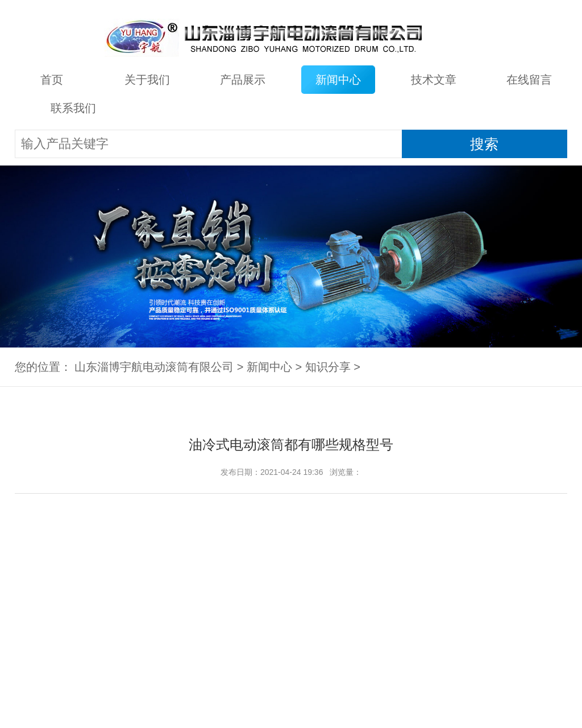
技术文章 (434, 80)
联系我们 (73, 108)
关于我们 (147, 80)
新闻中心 (338, 80)
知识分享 (328, 367)
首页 (52, 80)
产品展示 (243, 80)
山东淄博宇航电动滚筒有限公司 (154, 367)
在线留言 (529, 80)
